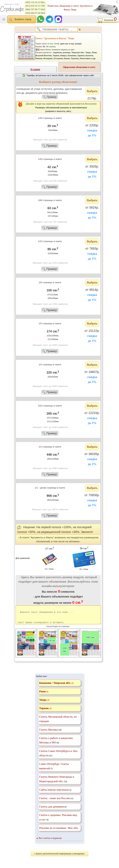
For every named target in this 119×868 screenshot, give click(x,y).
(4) (53, 811)
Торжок (44, 712)
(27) (59, 757)
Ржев (42, 695)
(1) (55, 794)
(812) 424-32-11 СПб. (35, 6)
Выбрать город (22, 19)
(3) (58, 821)
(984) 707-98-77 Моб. (35, 9)
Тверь (43, 704)
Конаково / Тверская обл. (55, 687)
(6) (56, 744)
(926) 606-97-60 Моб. (35, 13)
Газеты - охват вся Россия (54, 802)
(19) (50, 734)
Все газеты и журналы (50, 842)
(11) (56, 802)
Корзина (107, 20)
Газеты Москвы (48, 734)
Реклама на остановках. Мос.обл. (59, 832)
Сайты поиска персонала (54, 794)
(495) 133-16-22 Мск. (35, 2)
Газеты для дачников (51, 811)
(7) (54, 770)
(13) (57, 783)
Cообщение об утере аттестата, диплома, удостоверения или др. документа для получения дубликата (50, 93)
